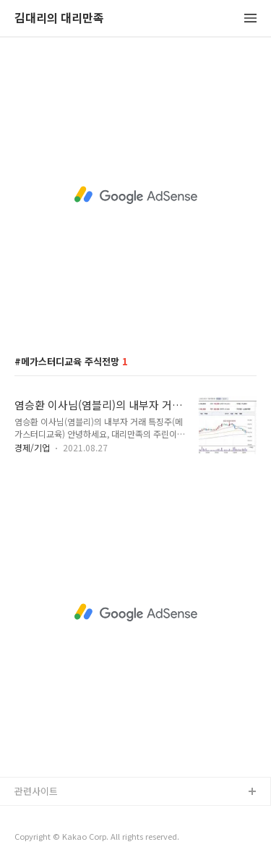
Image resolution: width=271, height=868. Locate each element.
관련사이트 (36, 791)
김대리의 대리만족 (59, 18)
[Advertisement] (135, 195)
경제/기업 (32, 447)
